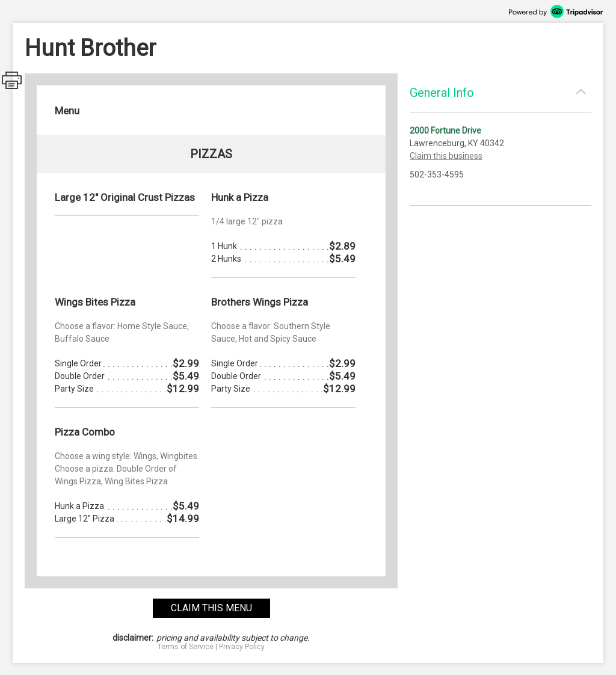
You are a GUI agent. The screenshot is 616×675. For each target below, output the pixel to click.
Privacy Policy (242, 647)
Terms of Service (186, 647)
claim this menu (211, 608)
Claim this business (446, 156)
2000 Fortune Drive (445, 131)
